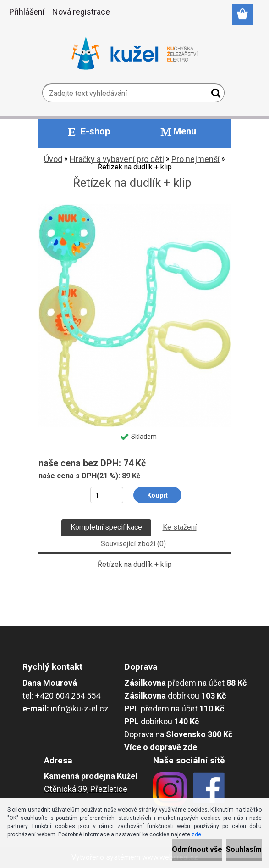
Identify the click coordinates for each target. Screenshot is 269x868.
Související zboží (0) (133, 544)
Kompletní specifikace (106, 527)
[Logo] (134, 53)
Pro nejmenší (195, 159)
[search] (214, 95)
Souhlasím (244, 849)
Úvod (53, 159)
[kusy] (107, 495)
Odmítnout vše (197, 849)
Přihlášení (27, 12)
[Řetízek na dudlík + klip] (135, 208)
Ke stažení (180, 527)
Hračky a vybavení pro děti (117, 159)
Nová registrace (81, 12)
